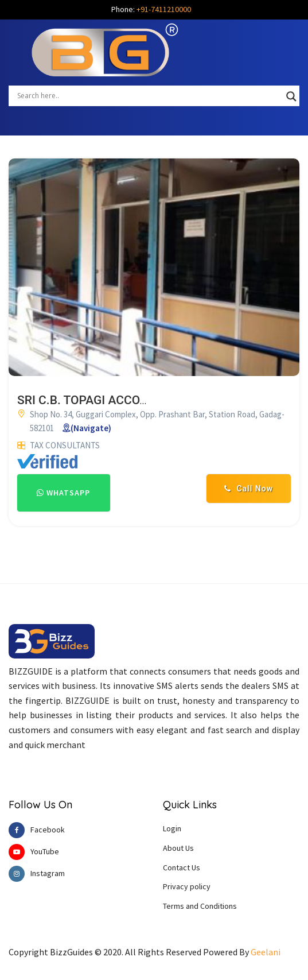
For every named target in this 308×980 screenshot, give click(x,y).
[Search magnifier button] (291, 96)
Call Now (249, 489)
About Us (178, 848)
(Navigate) (91, 428)
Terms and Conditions (200, 906)
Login (172, 828)
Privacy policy (187, 886)
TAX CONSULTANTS (65, 445)
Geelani (266, 952)
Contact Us (182, 867)
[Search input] (149, 95)
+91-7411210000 (164, 9)
